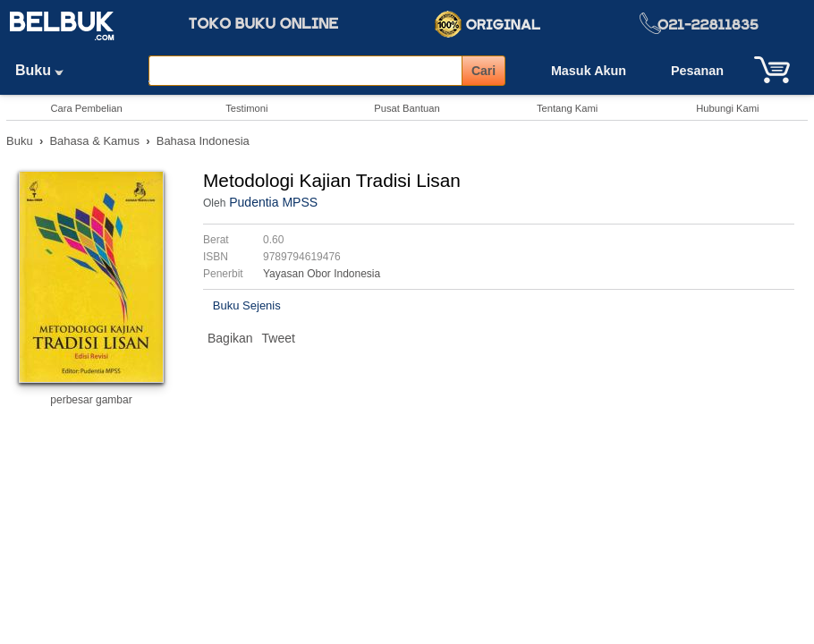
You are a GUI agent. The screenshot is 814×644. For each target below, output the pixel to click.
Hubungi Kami (727, 108)
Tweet (279, 338)
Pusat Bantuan (407, 108)
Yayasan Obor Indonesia (322, 274)
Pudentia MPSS (273, 202)
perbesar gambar (91, 400)
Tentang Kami (567, 108)
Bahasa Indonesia (203, 141)
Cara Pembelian (86, 108)
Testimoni (246, 108)
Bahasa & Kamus (94, 141)
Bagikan (230, 338)
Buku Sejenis (247, 305)
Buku (46, 70)
